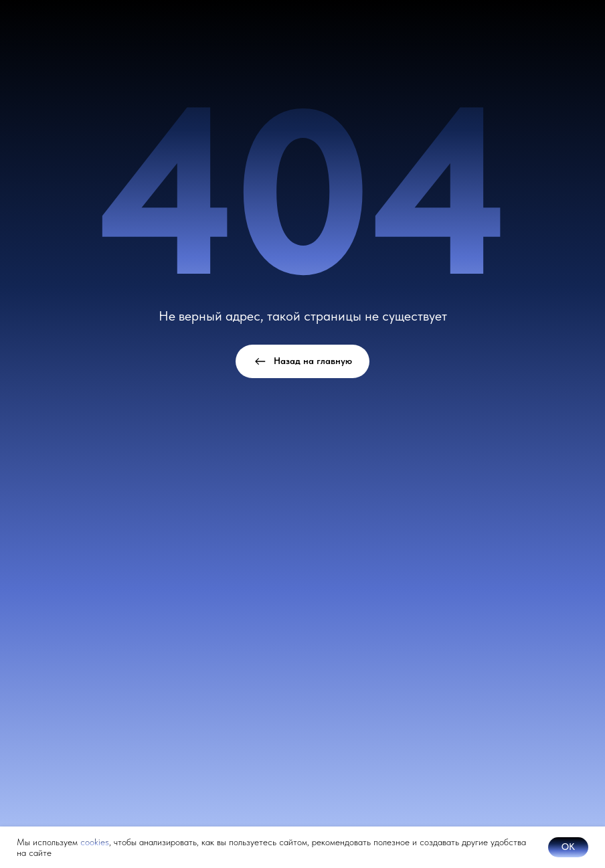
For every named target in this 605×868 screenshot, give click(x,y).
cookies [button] (95, 842)
